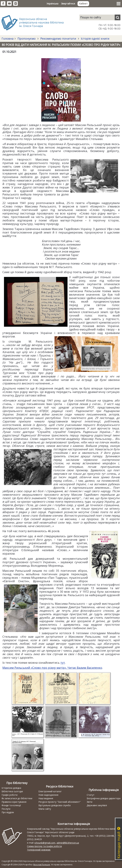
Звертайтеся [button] (68, 4)
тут (63, 663)
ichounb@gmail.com (45, 843)
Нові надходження (48, 795)
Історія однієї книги (95, 39)
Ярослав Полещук (42, 865)
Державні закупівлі (97, 805)
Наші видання (46, 798)
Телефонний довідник (39, 850)
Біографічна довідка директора (104, 798)
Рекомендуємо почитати (58, 39)
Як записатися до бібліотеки (17, 798)
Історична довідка (11, 788)
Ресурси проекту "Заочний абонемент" (60, 802)
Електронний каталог (50, 791)
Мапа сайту (45, 809)
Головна (8, 39)
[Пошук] (118, 17)
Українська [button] (52, 4)
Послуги (6, 809)
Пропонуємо (27, 39)
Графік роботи (10, 795)
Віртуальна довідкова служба (54, 805)
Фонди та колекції (11, 805)
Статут (91, 795)
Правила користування (14, 802)
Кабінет (83, 4)
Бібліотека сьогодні (12, 791)
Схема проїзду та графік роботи (44, 846)
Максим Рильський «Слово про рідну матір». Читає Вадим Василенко (52, 668)
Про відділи (8, 812)
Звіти (90, 802)
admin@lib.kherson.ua (68, 843)
